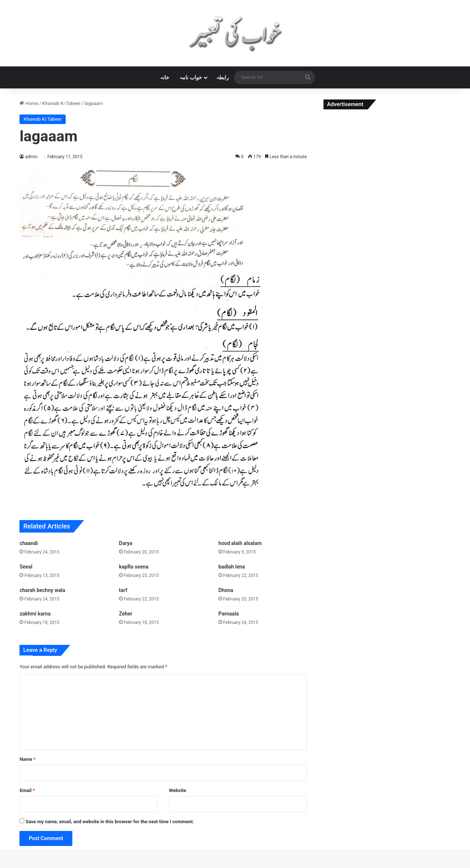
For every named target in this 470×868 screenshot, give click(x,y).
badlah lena (232, 567)
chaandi (29, 543)
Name (28, 759)
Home (29, 103)
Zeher (126, 614)
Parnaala (229, 614)
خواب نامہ (191, 77)
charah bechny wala (42, 590)
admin (31, 157)
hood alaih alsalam (240, 543)
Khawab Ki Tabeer (61, 103)
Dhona (226, 590)
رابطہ (223, 77)
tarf (123, 590)
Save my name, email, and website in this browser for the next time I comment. (110, 822)
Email (27, 790)
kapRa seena (134, 567)
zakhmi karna (35, 614)
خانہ (165, 77)
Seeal (26, 567)
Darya (126, 543)
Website (178, 790)
